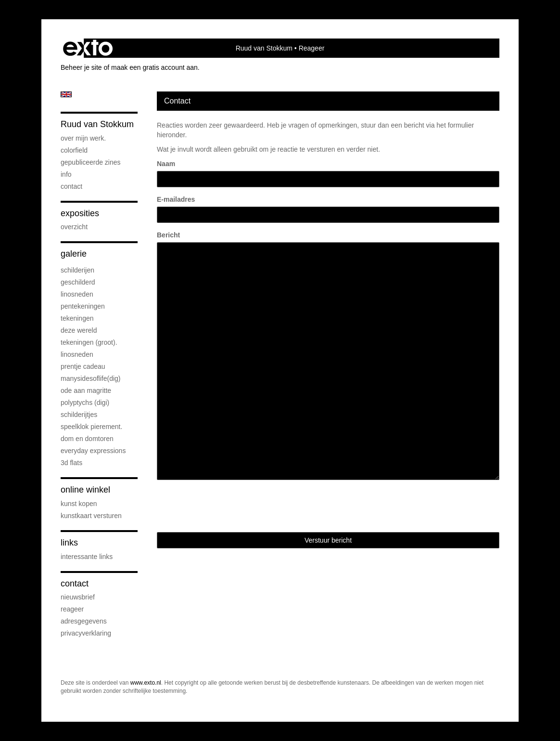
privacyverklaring (86, 633)
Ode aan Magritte (86, 390)
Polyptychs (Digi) (85, 403)
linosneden (77, 294)
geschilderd (78, 282)
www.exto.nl (146, 683)
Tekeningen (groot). (89, 342)
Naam (166, 164)
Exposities (80, 213)
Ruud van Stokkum (264, 48)
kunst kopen (79, 504)
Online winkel (85, 490)
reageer (72, 609)
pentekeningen (83, 306)
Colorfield (74, 150)
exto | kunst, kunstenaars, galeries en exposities (88, 48)
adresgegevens (84, 621)
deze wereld (79, 330)
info (66, 174)
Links (69, 543)
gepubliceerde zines (91, 162)
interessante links (87, 557)
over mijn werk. (83, 138)
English (66, 94)
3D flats (71, 463)
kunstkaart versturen (91, 516)
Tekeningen (77, 318)
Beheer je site (81, 67)
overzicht (74, 227)
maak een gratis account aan (154, 67)
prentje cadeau (83, 366)
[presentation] (230, 506)
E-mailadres (176, 199)
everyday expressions (93, 451)
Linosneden (77, 354)
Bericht (168, 235)
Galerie (74, 254)
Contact (71, 186)
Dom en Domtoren (87, 439)
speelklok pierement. (91, 427)
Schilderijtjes (79, 415)
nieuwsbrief (78, 597)
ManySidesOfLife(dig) (91, 378)
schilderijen (77, 270)
